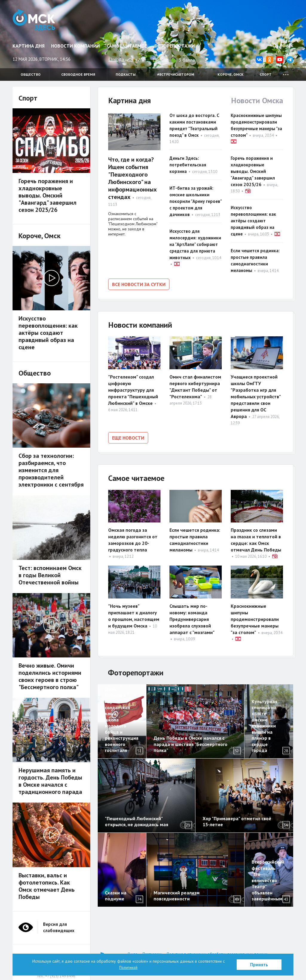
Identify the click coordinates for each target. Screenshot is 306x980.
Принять (259, 965)
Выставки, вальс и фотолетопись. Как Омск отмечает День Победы (47, 886)
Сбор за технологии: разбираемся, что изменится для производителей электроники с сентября (51, 470)
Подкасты (126, 74)
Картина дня (29, 46)
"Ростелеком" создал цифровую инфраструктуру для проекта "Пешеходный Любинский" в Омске (133, 389)
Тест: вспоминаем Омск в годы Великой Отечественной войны (50, 575)
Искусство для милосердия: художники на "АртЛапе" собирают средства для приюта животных (195, 244)
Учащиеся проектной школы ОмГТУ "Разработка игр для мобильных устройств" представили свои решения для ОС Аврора (256, 395)
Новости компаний (75, 46)
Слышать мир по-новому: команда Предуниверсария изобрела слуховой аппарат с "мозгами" (192, 617)
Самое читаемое (127, 46)
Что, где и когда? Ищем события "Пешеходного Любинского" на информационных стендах (133, 178)
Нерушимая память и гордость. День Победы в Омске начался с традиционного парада (51, 781)
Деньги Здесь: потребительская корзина (188, 165)
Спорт (266, 74)
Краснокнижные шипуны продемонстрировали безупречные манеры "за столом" (255, 617)
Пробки (161, 59)
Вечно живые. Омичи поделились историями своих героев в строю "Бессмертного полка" (50, 676)
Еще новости (128, 437)
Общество (31, 74)
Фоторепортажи (174, 46)
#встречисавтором (176, 74)
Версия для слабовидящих (59, 927)
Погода (116, 59)
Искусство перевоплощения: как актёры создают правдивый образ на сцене (253, 221)
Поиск (283, 46)
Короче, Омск (231, 74)
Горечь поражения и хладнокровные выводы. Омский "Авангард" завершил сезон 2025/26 (253, 171)
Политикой (128, 967)
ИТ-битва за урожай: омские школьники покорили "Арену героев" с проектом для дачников (195, 201)
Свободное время (78, 74)
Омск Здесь (37, 22)
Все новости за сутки (139, 284)
